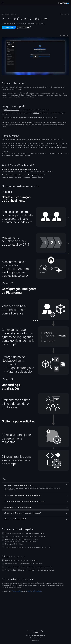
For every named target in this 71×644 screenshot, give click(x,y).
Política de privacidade (36, 638)
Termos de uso (36, 640)
